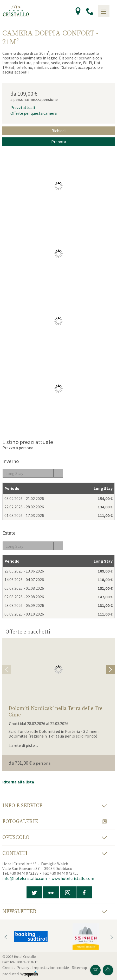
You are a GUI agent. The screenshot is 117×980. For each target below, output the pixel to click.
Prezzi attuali (23, 107)
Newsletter (55, 912)
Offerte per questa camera (34, 113)
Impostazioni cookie (51, 967)
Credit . (9, 967)
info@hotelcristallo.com (25, 878)
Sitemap (80, 967)
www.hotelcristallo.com (73, 878)
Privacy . (24, 967)
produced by (20, 974)
